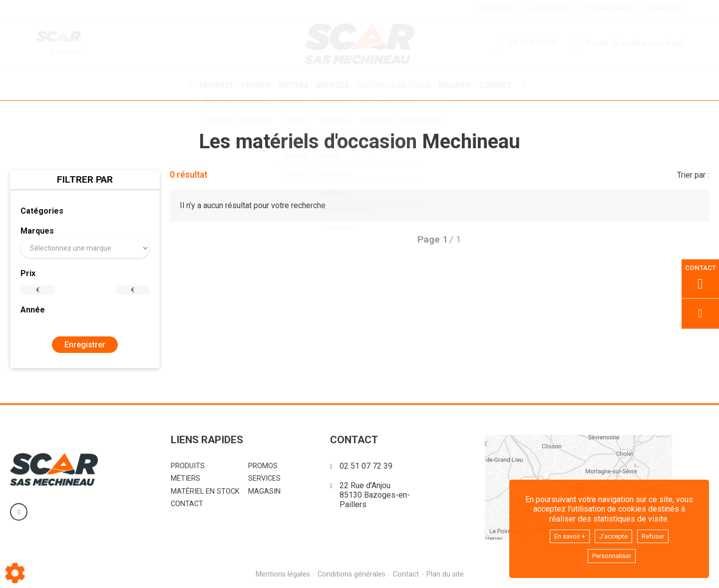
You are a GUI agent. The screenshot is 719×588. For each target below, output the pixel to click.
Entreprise (495, 8)
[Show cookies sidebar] (15, 573)
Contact (501, 85)
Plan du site (447, 573)
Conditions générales (351, 573)
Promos (253, 85)
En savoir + (564, 534)
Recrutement (608, 8)
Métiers (292, 85)
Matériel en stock (205, 490)
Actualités (549, 8)
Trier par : (693, 173)
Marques (663, 8)
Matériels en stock (395, 85)
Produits (211, 85)
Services (333, 85)
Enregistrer (85, 343)
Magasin (459, 85)
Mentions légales (281, 573)
